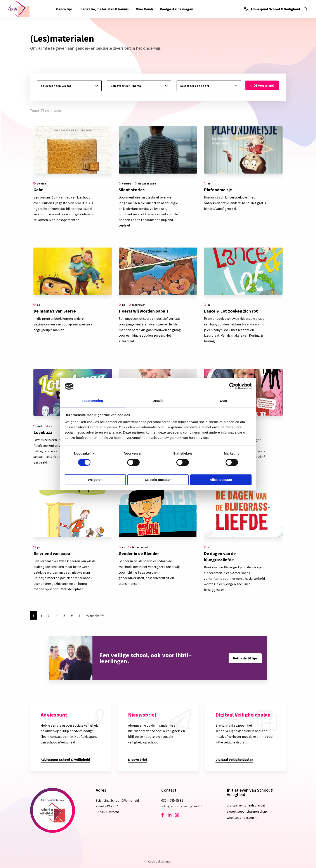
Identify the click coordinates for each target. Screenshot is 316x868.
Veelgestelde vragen (177, 9)
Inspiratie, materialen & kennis (104, 9)
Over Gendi (144, 9)
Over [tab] (224, 401)
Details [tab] (158, 401)
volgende (93, 615)
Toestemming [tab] (92, 401)
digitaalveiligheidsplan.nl (246, 805)
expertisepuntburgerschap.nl (249, 811)
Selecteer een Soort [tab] (195, 86)
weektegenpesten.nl (242, 817)
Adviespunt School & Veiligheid (272, 9)
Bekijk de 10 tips (245, 658)
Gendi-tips (64, 9)
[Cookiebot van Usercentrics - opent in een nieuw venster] (232, 386)
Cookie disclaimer (160, 861)
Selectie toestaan (158, 480)
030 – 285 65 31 (172, 800)
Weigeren (95, 480)
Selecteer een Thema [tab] (126, 86)
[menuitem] (64, 9)
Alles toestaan (221, 480)
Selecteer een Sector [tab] (56, 86)
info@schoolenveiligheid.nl (182, 806)
